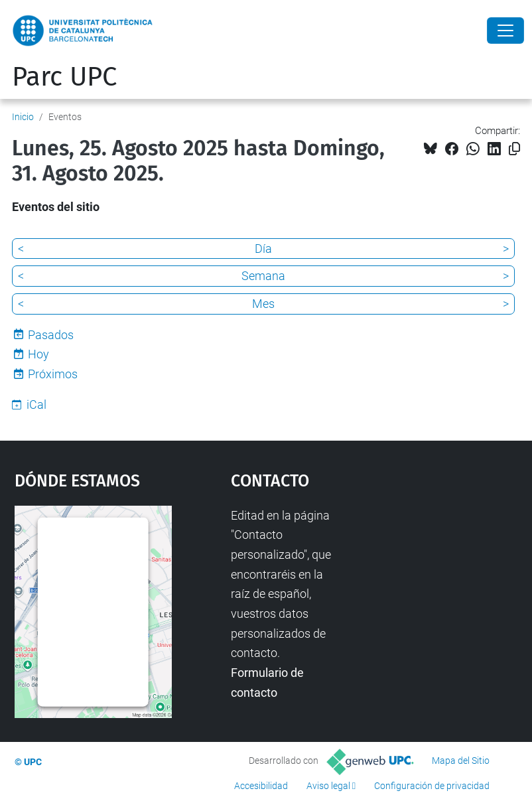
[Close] (505, 31)
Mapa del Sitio (461, 761)
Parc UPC (64, 77)
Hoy (38, 354)
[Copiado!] (514, 149)
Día (263, 249)
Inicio (23, 117)
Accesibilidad (261, 786)
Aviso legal (328, 786)
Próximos (53, 374)
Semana (263, 276)
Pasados (51, 335)
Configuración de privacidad (432, 786)
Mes (263, 304)
